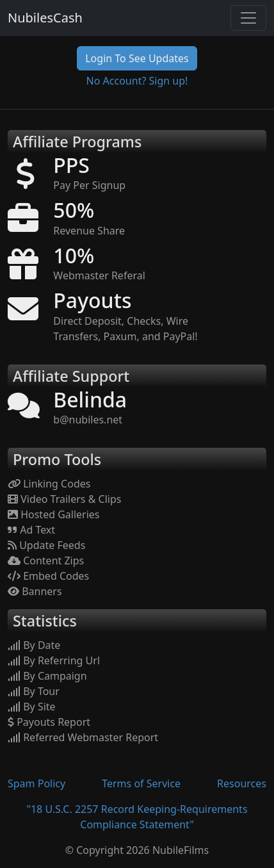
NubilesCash (45, 18)
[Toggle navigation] (248, 18)
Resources (242, 783)
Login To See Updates (137, 58)
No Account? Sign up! (137, 81)
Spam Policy (36, 783)
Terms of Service (141, 783)
